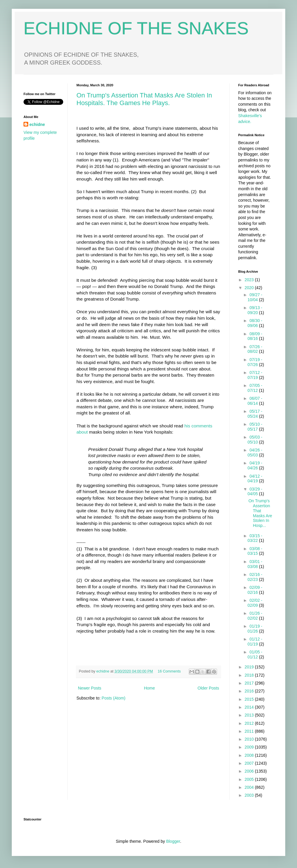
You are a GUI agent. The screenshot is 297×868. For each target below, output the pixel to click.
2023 (250, 280)
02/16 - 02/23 (255, 577)
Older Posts (208, 688)
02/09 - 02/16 (255, 590)
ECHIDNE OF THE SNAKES (136, 28)
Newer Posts (90, 688)
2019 (250, 667)
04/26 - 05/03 (255, 452)
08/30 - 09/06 (255, 323)
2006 (250, 771)
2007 (250, 763)
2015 (250, 699)
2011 (250, 731)
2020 (250, 288)
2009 (250, 747)
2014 (250, 707)
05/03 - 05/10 (255, 440)
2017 (250, 683)
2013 (250, 715)
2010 (250, 739)
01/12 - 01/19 (255, 642)
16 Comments (169, 671)
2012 (250, 723)
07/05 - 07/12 (255, 388)
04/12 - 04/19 (255, 479)
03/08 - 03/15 (255, 551)
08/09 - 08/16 (255, 336)
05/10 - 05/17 (255, 427)
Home (149, 688)
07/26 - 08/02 (255, 349)
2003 (250, 795)
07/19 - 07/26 (255, 362)
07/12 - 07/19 (255, 375)
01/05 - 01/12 (255, 654)
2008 (250, 755)
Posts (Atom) (114, 698)
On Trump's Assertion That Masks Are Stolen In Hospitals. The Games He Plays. (144, 99)
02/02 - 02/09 (255, 603)
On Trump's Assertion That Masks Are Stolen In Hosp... (260, 513)
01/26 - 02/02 (255, 616)
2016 (250, 691)
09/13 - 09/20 (255, 310)
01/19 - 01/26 (255, 629)
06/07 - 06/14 (255, 401)
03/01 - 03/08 (255, 564)
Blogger (173, 841)
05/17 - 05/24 (255, 414)
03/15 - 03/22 (255, 538)
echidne (104, 671)
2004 (250, 787)
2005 (250, 779)
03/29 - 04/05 (255, 492)
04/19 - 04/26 (255, 465)
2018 (250, 675)
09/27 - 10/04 (255, 297)
